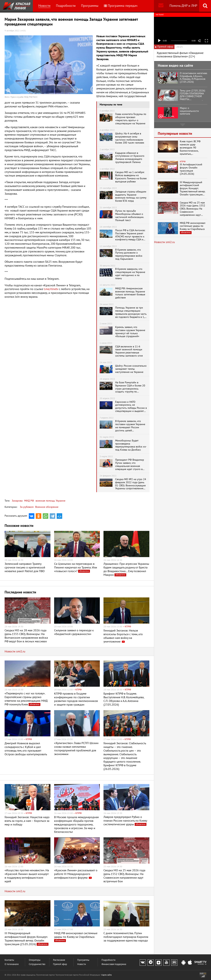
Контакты (9, 960)
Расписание (59, 960)
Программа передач (121, 6)
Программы (90, 6)
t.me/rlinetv (51, 289)
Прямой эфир (60, 964)
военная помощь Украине (50, 501)
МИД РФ (29, 501)
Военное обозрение (47, 507)
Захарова (17, 501)
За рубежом (27, 507)
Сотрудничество (37, 964)
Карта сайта (107, 975)
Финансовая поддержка (114, 964)
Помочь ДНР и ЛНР (183, 6)
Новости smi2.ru (15, 652)
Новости (44, 6)
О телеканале (12, 964)
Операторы (35, 960)
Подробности (66, 6)
